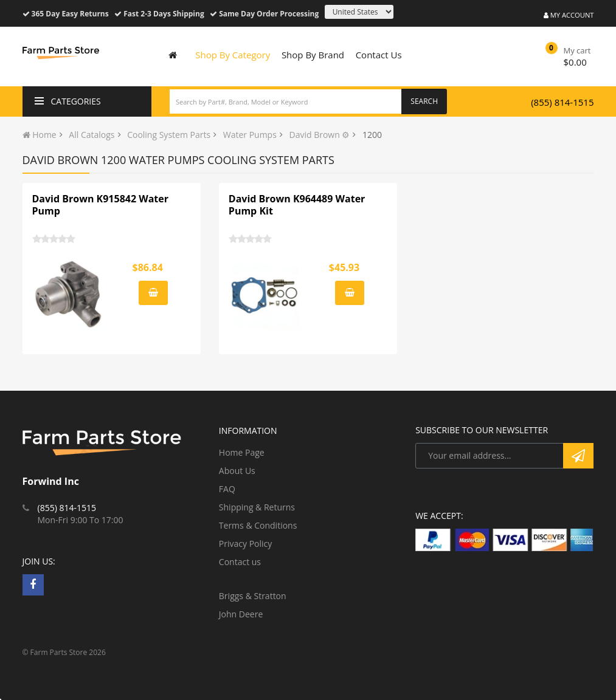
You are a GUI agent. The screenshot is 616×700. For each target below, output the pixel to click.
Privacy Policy (245, 544)
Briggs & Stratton (253, 596)
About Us (237, 471)
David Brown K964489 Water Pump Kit (297, 205)
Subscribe (578, 456)
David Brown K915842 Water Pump (101, 205)
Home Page (242, 452)
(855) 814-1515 (562, 102)
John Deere (241, 614)
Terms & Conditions (258, 525)
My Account (569, 15)
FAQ (227, 489)
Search (424, 101)
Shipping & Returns (257, 507)
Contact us (240, 562)
